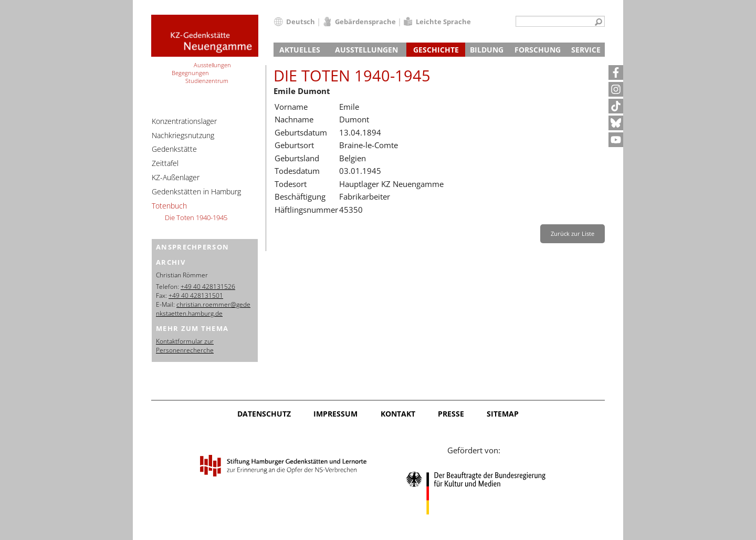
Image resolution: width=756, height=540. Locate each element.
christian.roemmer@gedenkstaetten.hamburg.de (203, 309)
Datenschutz (264, 414)
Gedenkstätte (174, 149)
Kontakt (398, 414)
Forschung (538, 50)
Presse (451, 414)
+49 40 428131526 (208, 287)
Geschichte (436, 50)
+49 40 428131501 (196, 295)
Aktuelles (300, 50)
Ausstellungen (366, 50)
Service (586, 50)
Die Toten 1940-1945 (196, 217)
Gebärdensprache (365, 22)
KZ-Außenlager (176, 177)
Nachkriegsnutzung (183, 135)
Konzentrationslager (184, 121)
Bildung (487, 50)
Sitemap (503, 414)
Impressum (335, 414)
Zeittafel (165, 163)
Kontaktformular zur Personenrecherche (185, 346)
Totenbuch (169, 206)
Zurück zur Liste (573, 233)
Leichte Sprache (443, 22)
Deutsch (301, 22)
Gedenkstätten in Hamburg (196, 191)
